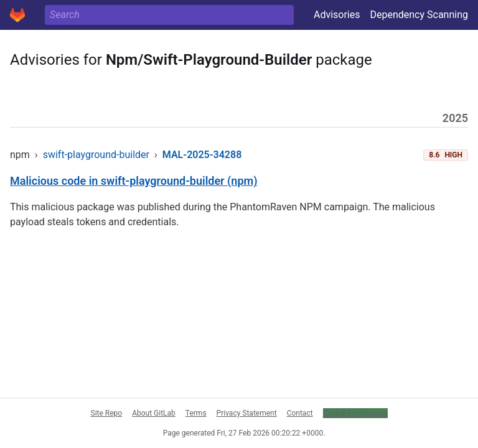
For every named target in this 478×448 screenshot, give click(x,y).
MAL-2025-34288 (202, 155)
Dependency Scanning (419, 15)
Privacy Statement (247, 413)
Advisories (337, 15)
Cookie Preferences (355, 413)
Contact (300, 413)
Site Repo (107, 413)
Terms (196, 413)
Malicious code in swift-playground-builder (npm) (134, 181)
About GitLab (154, 413)
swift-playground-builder (96, 155)
